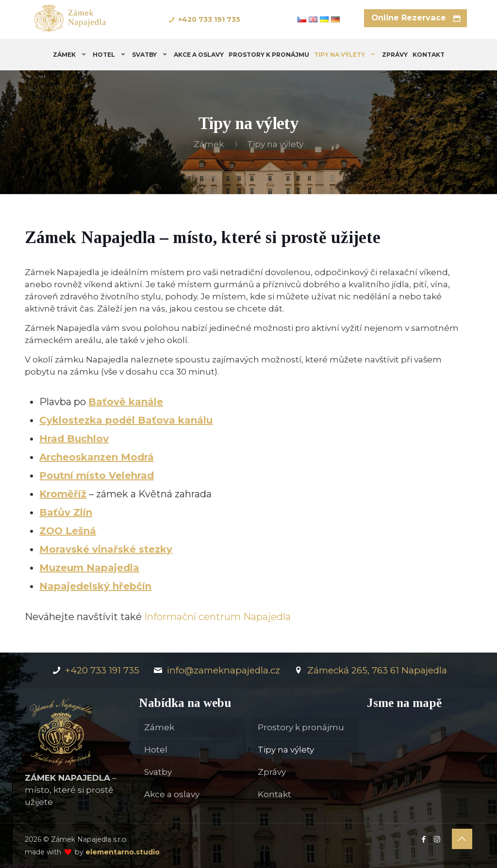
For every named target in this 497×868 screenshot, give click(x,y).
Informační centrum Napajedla (217, 617)
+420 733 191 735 (209, 19)
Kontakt (274, 794)
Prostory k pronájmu (301, 727)
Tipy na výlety (286, 750)
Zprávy (272, 772)
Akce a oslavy (172, 794)
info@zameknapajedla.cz (215, 670)
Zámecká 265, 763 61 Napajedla (370, 670)
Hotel (156, 750)
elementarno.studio (123, 852)
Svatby (158, 772)
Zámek (209, 144)
